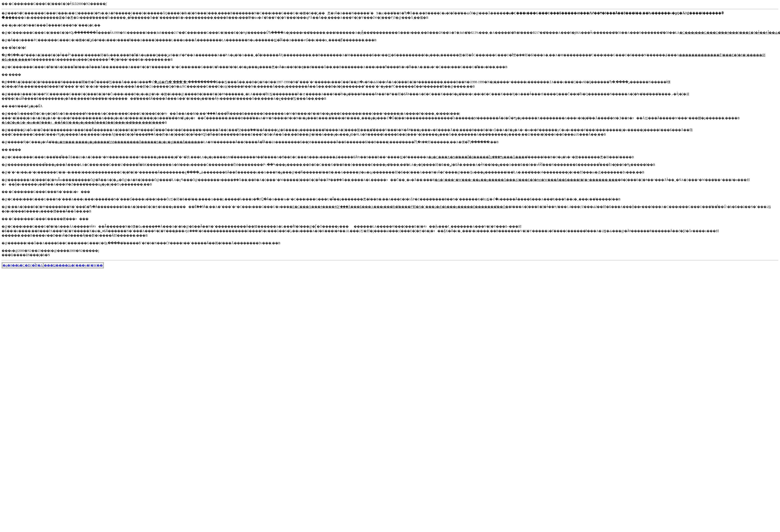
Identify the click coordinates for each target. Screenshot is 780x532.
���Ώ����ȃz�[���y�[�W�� (73, 265)
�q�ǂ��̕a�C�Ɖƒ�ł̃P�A (23, 265)
